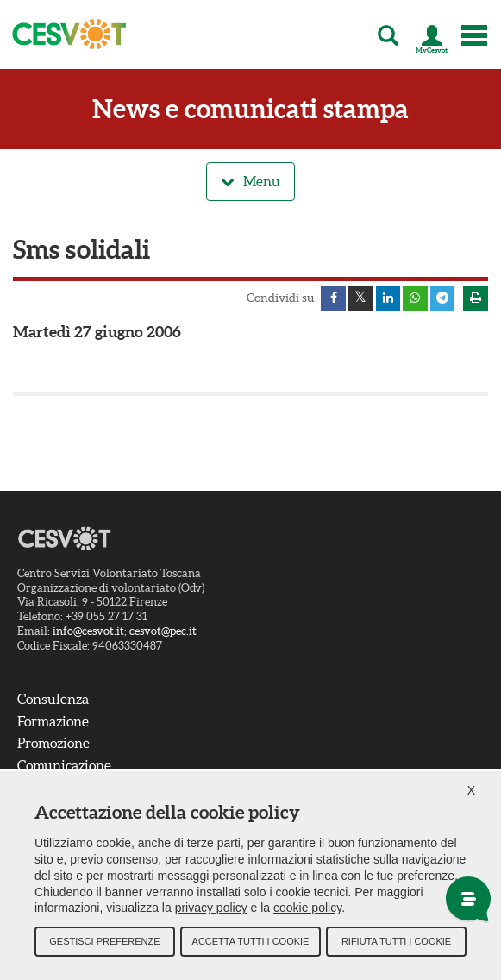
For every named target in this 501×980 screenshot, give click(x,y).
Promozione (53, 744)
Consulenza (53, 700)
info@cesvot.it (88, 633)
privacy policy (211, 911)
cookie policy (307, 911)
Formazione (53, 722)
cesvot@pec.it (163, 633)
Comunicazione (64, 766)
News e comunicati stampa (250, 109)
